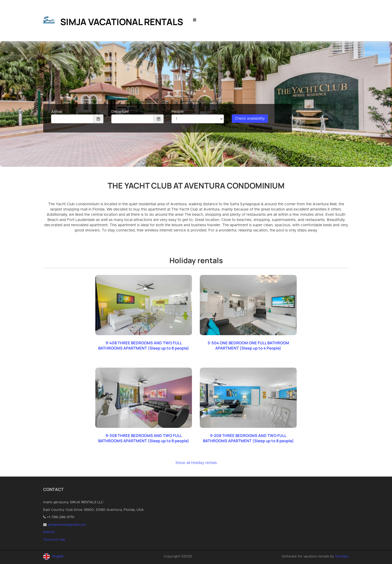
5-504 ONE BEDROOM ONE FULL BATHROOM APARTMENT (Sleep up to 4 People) (248, 345)
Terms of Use (54, 540)
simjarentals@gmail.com (67, 525)
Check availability (250, 119)
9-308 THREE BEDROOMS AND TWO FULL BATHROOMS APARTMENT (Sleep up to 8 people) (144, 438)
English (58, 557)
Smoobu (342, 557)
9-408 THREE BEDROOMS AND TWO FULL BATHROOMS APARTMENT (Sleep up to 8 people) (144, 345)
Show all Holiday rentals (196, 463)
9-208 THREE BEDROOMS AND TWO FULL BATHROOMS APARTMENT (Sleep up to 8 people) (248, 438)
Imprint (49, 532)
